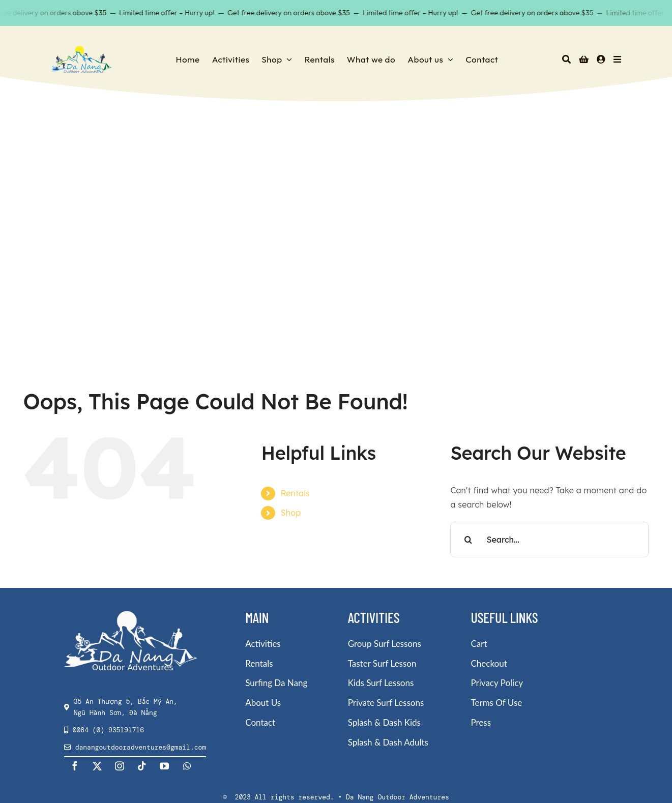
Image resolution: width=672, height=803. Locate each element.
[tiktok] (142, 766)
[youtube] (165, 766)
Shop (291, 513)
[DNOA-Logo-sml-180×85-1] (81, 49)
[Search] (566, 60)
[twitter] (98, 766)
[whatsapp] (187, 766)
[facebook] (75, 766)
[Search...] (549, 540)
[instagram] (120, 766)
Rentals (295, 493)
